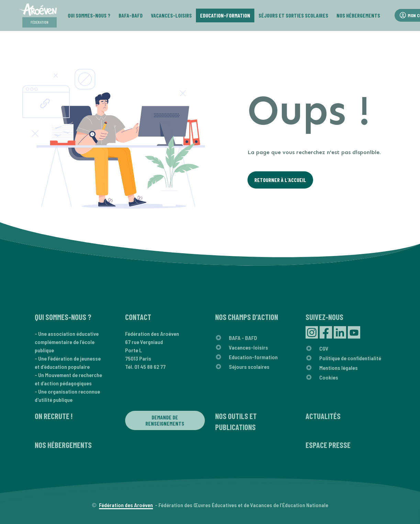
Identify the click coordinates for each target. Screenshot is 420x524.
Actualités (323, 416)
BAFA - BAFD (243, 338)
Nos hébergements (63, 445)
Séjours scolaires (249, 367)
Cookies (329, 377)
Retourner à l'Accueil (280, 180)
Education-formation (253, 357)
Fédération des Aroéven (126, 505)
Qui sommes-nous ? (63, 317)
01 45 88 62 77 (150, 367)
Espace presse (328, 445)
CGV (324, 348)
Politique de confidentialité (350, 358)
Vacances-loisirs (248, 347)
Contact (138, 317)
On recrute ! (54, 416)
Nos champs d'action (247, 317)
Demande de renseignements (165, 420)
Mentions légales (339, 368)
